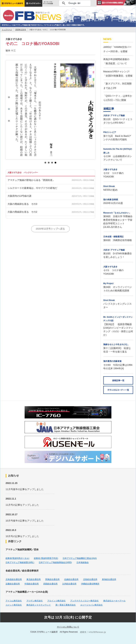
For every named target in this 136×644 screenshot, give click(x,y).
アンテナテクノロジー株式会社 (84, 601)
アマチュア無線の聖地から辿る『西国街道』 (31, 180)
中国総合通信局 (32, 584)
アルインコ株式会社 (56, 601)
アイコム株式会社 (14, 601)
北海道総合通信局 (14, 579)
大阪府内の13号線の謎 (20, 196)
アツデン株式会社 (35, 601)
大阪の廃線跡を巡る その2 (22, 212)
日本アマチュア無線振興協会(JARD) (55, 562)
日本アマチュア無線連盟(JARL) (20, 562)
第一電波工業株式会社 (66, 605)
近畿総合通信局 (13, 584)
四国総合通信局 (50, 584)
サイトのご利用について (68, 627)
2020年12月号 (21, 30)
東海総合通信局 (109, 579)
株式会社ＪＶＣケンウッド (39, 605)
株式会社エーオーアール (114, 601)
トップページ (7, 30)
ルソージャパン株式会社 (92, 605)
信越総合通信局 (71, 579)
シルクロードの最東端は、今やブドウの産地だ (32, 188)
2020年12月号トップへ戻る (50, 229)
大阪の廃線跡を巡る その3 (22, 204)
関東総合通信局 (52, 579)
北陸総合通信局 (90, 579)
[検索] (74, 3)
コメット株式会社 (14, 605)
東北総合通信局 (34, 579)
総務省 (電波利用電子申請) (46, 558)
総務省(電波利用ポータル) (17, 558)
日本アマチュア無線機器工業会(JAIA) (80, 558)
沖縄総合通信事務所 (90, 584)
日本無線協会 (83, 562)
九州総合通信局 (69, 584)
